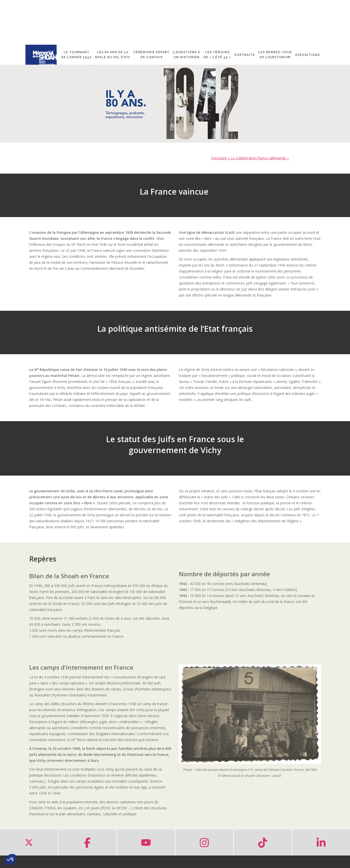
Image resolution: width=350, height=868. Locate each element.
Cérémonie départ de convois (151, 55)
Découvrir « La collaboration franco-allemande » (250, 158)
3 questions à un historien (186, 55)
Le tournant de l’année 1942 (76, 55)
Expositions (308, 55)
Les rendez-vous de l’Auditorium (275, 55)
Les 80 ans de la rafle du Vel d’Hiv (113, 55)
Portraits (245, 55)
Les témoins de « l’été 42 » (217, 55)
